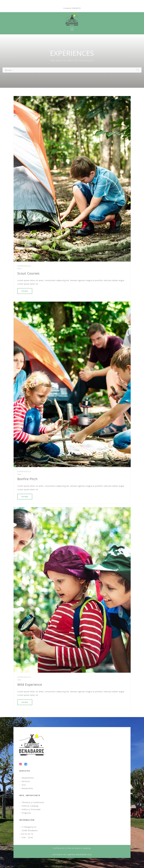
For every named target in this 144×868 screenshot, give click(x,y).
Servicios (26, 781)
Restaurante (27, 788)
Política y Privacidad (31, 809)
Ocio (24, 785)
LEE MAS (25, 291)
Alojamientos (28, 778)
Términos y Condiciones (33, 802)
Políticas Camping (30, 806)
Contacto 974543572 (72, 8)
